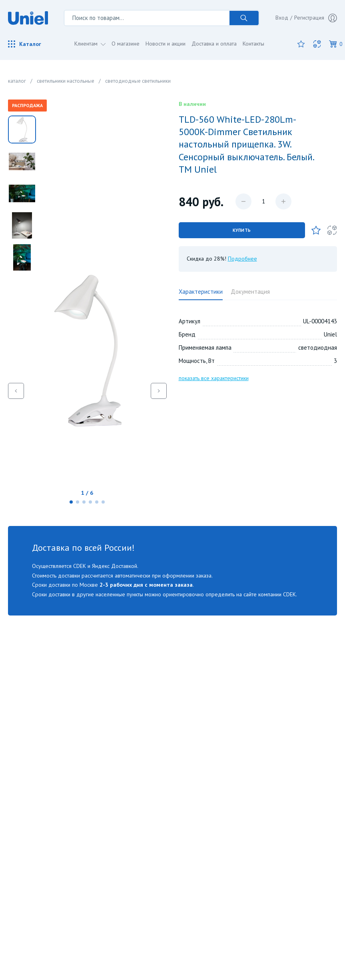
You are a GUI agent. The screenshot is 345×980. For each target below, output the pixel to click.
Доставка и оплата (214, 44)
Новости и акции (166, 44)
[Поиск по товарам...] (147, 18)
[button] (71, 502)
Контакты (253, 44)
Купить (242, 230)
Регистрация (316, 18)
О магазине (126, 44)
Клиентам (87, 44)
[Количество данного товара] (263, 201)
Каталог (25, 44)
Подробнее (242, 259)
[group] (87, 391)
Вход (282, 18)
